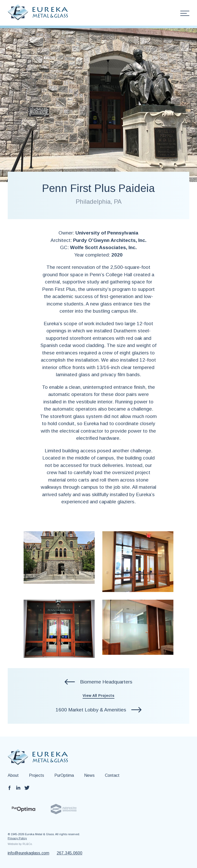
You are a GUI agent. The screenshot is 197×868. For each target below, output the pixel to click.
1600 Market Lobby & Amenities (91, 710)
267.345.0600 (70, 853)
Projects (37, 775)
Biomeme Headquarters (106, 682)
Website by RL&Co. (20, 844)
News (89, 775)
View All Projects (98, 696)
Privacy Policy (17, 838)
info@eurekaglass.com (28, 853)
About (13, 775)
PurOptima (64, 775)
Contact (112, 775)
